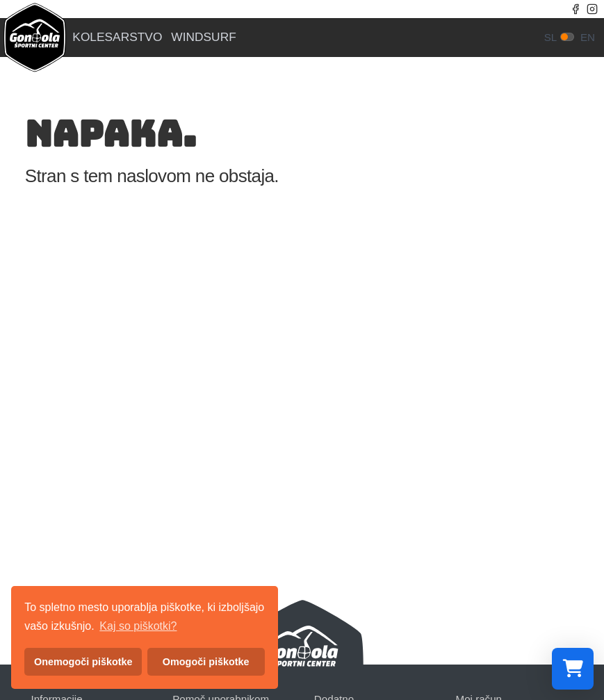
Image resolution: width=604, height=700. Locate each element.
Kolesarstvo (117, 37)
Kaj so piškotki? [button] (138, 626)
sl (551, 37)
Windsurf (203, 37)
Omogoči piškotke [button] (206, 662)
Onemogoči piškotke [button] (83, 662)
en (588, 37)
